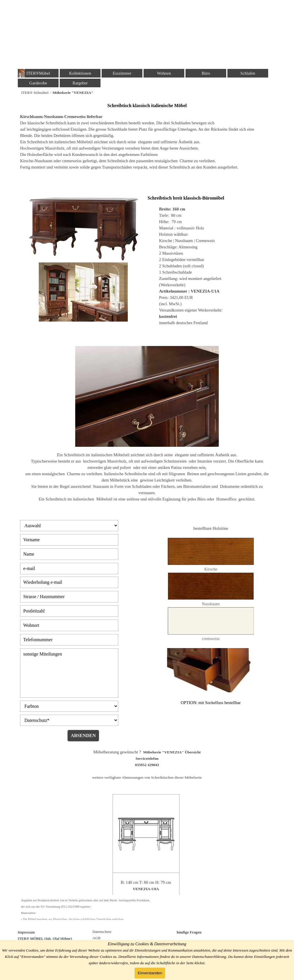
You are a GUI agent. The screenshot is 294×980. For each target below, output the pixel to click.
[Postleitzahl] (69, 611)
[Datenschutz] (69, 720)
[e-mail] (69, 569)
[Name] (69, 554)
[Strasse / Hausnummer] (69, 597)
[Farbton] (69, 706)
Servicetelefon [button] (147, 758)
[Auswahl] (69, 526)
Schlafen (248, 73)
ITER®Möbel (38, 73)
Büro (206, 73)
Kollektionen (80, 73)
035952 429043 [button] (147, 765)
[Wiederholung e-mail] (69, 582)
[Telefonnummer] (69, 640)
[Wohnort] (69, 625)
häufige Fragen (189, 932)
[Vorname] (69, 540)
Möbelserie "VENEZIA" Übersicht (172, 752)
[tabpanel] (147, 92)
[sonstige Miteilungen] (69, 673)
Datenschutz (102, 932)
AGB (96, 938)
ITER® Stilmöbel (35, 93)
